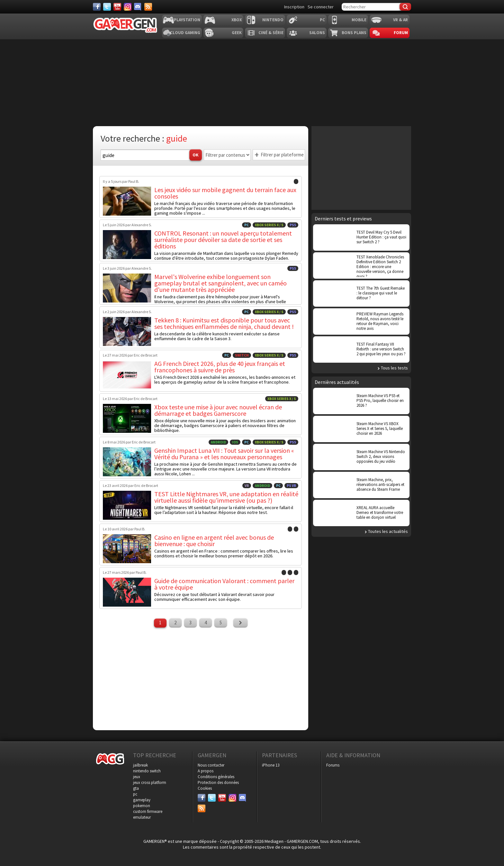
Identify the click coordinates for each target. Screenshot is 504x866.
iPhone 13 (271, 765)
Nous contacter (211, 765)
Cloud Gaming (185, 33)
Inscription (294, 7)
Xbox (237, 20)
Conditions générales (216, 777)
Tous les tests (394, 368)
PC (322, 20)
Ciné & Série (271, 33)
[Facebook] (97, 7)
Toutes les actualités (388, 531)
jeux (137, 777)
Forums (333, 765)
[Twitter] (107, 7)
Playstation (187, 20)
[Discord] (138, 7)
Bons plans (354, 33)
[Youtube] (117, 7)
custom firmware (148, 811)
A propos (206, 771)
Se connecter (321, 7)
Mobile (359, 20)
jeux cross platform (150, 782)
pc (135, 794)
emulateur (142, 817)
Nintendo (273, 20)
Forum (401, 33)
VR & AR (401, 20)
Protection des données (218, 782)
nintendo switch (147, 771)
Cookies (205, 788)
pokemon (142, 806)
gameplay (142, 800)
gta (136, 788)
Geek (237, 33)
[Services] (148, 7)
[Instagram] (128, 7)
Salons (317, 33)
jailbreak (140, 765)
